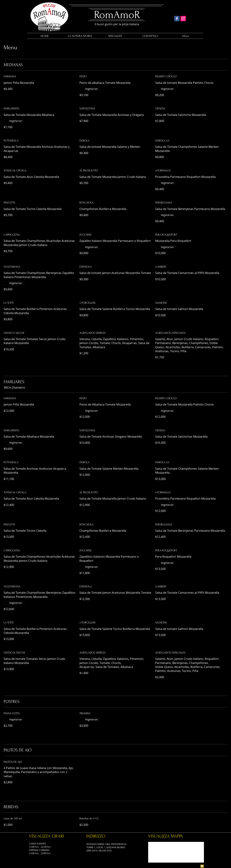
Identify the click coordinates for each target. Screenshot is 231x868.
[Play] (202, 866)
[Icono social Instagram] (183, 19)
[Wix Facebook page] (177, 19)
